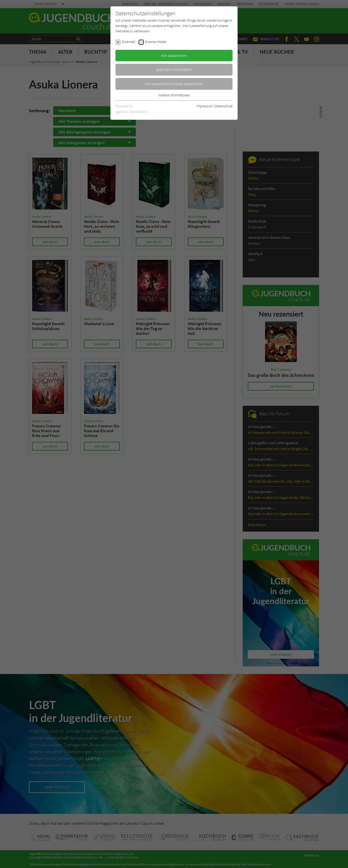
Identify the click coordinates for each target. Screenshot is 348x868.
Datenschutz (224, 106)
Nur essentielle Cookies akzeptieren (174, 84)
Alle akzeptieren (174, 55)
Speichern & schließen (174, 69)
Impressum (205, 106)
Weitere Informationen (174, 95)
